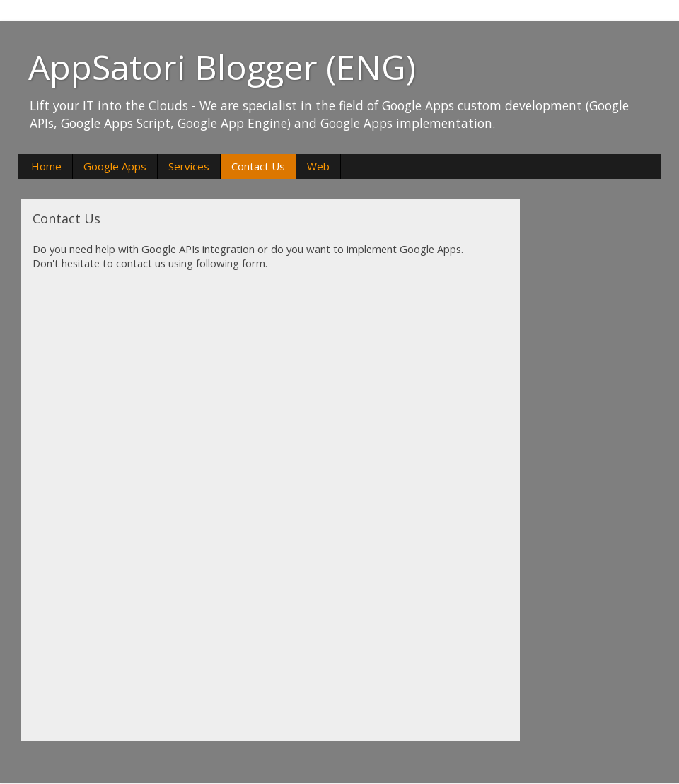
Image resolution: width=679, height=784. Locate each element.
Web (318, 166)
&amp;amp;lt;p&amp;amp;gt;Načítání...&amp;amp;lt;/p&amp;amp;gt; (209, 506)
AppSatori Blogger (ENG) (222, 67)
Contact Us (258, 166)
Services (189, 166)
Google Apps (115, 166)
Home (46, 166)
